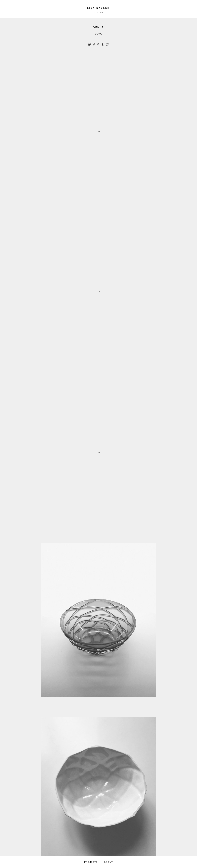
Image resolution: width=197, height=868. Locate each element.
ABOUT (109, 862)
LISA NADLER (98, 8)
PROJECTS (91, 862)
